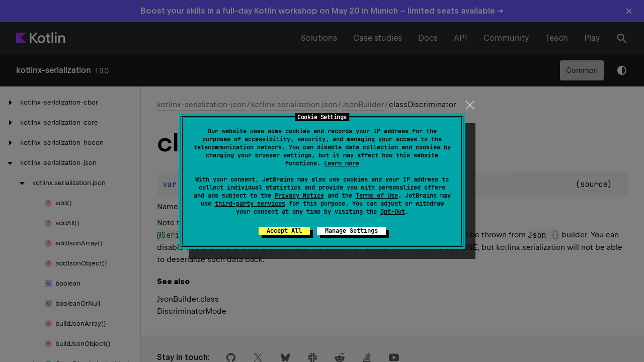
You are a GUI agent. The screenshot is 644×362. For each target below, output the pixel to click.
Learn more (342, 163)
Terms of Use (377, 196)
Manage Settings (351, 231)
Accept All (284, 231)
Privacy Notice (299, 196)
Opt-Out (393, 212)
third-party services (250, 204)
